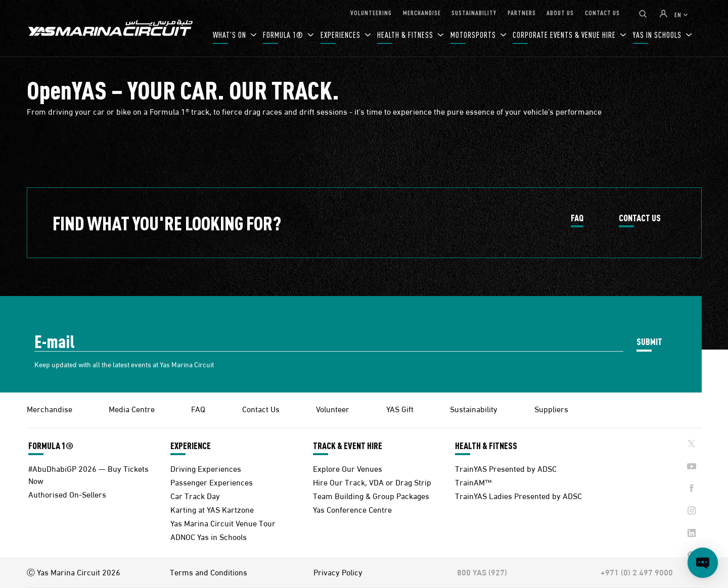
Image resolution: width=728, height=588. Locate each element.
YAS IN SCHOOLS (658, 35)
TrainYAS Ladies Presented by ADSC (518, 495)
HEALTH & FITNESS (406, 35)
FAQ (577, 218)
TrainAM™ (473, 482)
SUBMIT (649, 341)
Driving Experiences (206, 468)
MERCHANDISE (422, 12)
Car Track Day (195, 495)
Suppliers (551, 408)
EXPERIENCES (342, 35)
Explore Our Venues (348, 468)
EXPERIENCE (191, 446)
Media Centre (132, 408)
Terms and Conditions (209, 572)
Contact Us (261, 408)
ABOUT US (560, 12)
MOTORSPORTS (474, 35)
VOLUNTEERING (371, 12)
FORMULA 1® (284, 35)
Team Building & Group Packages (371, 495)
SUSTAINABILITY (474, 12)
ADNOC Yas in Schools (209, 536)
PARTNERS (522, 12)
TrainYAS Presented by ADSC (506, 468)
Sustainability (474, 408)
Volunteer (333, 408)
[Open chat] (703, 563)
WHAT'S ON (231, 35)
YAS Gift (400, 408)
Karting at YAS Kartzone (212, 509)
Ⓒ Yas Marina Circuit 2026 (74, 572)
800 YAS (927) (482, 572)
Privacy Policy (338, 572)
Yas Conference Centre (352, 509)
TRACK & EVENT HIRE (348, 446)
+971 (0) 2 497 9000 (637, 572)
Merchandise (50, 408)
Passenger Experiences (212, 482)
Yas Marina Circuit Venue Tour (223, 523)
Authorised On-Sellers (67, 494)
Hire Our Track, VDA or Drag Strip (372, 482)
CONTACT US (602, 12)
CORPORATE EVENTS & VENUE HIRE (565, 35)
